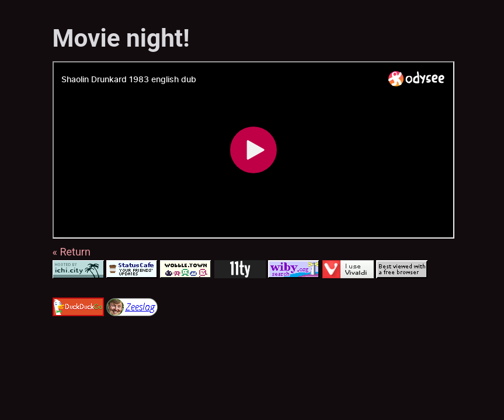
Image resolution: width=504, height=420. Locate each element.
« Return (72, 252)
